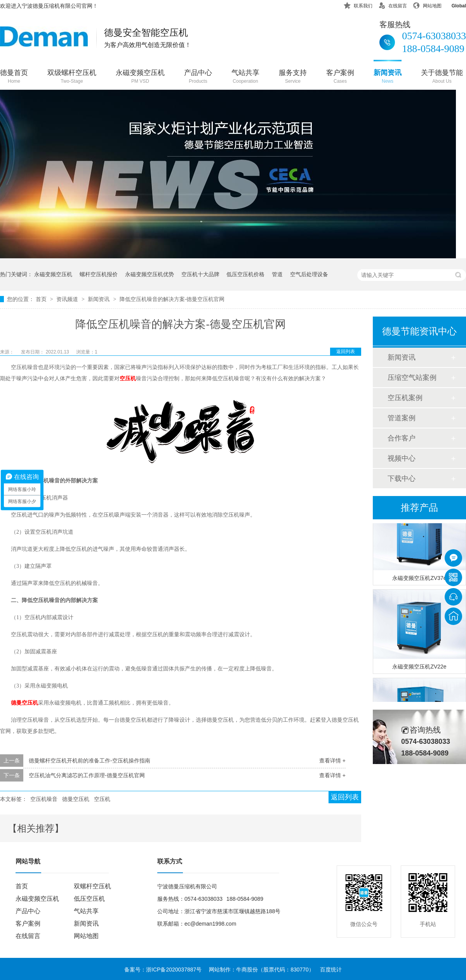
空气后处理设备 (309, 274)
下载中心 (402, 479)
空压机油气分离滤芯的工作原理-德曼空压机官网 (87, 775)
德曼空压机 (24, 703)
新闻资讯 (388, 77)
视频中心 (402, 458)
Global (454, 4)
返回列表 (346, 352)
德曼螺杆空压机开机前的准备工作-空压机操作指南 (90, 761)
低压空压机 (89, 899)
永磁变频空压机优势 (150, 274)
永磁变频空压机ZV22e (419, 668)
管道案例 (402, 418)
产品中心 (198, 77)
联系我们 (358, 4)
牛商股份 (247, 970)
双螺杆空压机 (92, 886)
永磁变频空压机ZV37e (419, 580)
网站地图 (427, 4)
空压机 (128, 379)
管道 (277, 274)
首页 (42, 299)
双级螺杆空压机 (72, 77)
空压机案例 (405, 398)
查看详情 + (332, 761)
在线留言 (393, 4)
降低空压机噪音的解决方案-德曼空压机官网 (172, 299)
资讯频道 (68, 299)
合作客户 (402, 438)
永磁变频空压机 (140, 77)
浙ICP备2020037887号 (174, 970)
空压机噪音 (44, 799)
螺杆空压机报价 (99, 274)
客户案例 (340, 77)
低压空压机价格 (245, 274)
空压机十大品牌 (200, 274)
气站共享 (245, 77)
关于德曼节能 (442, 77)
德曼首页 (14, 77)
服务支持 (293, 77)
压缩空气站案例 (412, 378)
